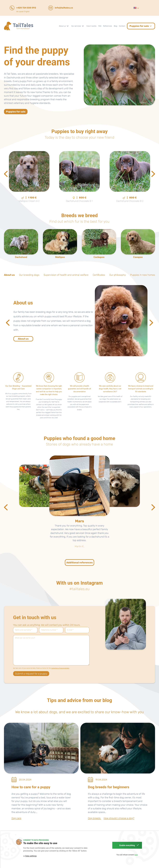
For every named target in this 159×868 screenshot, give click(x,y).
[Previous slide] (6, 174)
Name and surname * (24, 630)
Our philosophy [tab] (118, 275)
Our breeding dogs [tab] (29, 275)
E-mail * (70, 630)
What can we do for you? (25, 638)
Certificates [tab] (99, 275)
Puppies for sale (16, 112)
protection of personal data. (60, 668)
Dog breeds (95, 818)
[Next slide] (153, 174)
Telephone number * (49, 630)
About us (23, 339)
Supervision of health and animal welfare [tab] (66, 275)
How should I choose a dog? (119, 818)
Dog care (16, 818)
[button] (136, 8)
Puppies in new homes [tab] (143, 275)
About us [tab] (9, 275)
